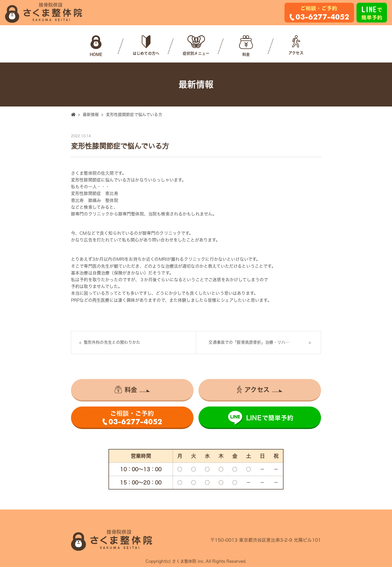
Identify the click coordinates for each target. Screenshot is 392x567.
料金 (246, 46)
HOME (96, 46)
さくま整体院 (184, 561)
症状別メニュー (196, 45)
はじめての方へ (146, 45)
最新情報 (91, 114)
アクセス (296, 45)
